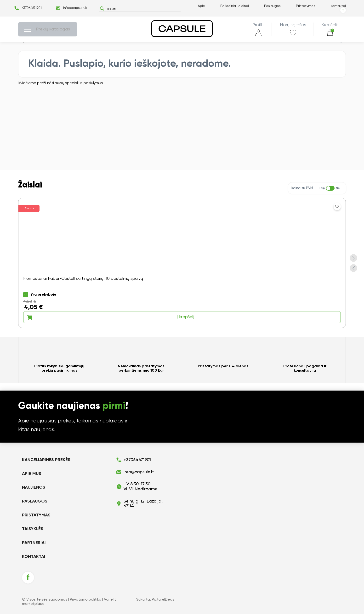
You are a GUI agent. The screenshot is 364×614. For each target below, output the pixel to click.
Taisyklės (33, 529)
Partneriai (34, 543)
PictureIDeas (163, 600)
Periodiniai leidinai (235, 6)
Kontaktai (338, 6)
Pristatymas (306, 6)
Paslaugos (272, 6)
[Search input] (143, 9)
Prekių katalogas (53, 29)
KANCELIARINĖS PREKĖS (46, 460)
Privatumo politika (86, 600)
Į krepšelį (111, 317)
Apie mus (32, 474)
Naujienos (34, 487)
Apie (201, 6)
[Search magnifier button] (102, 9)
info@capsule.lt (75, 8)
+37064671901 (32, 8)
